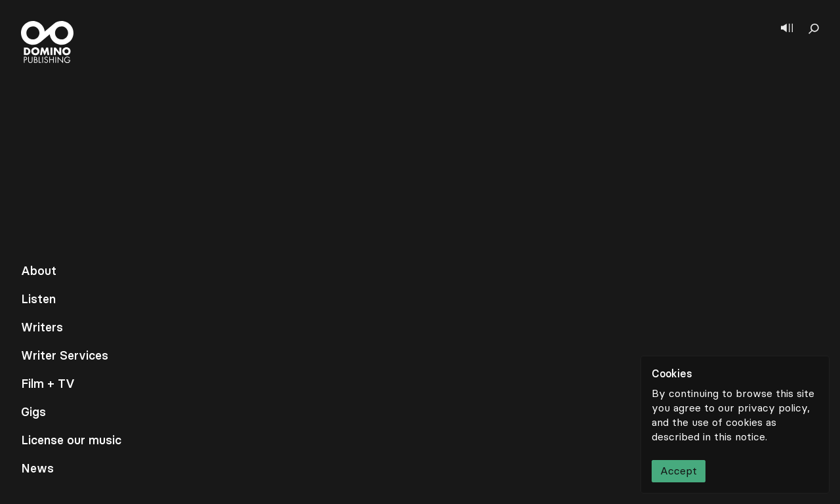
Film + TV (48, 384)
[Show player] (787, 29)
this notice (740, 437)
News (37, 469)
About (39, 271)
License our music (71, 440)
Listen (38, 299)
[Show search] (814, 29)
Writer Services (65, 356)
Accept (679, 471)
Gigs (33, 412)
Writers (42, 327)
